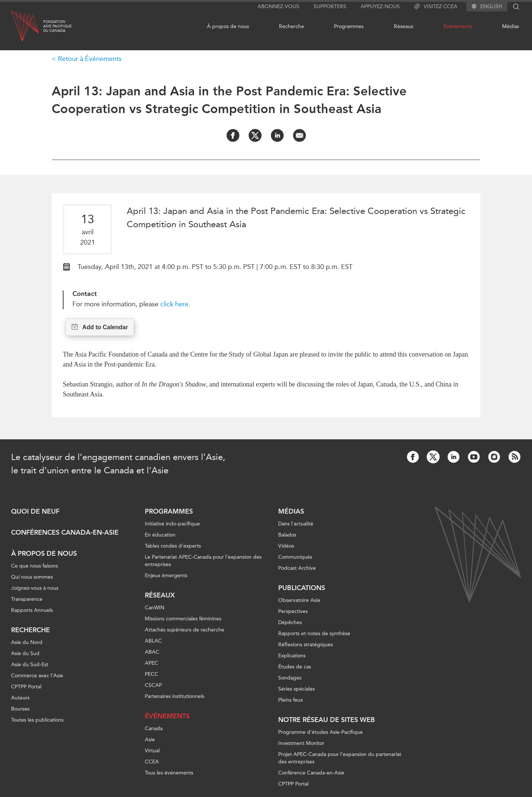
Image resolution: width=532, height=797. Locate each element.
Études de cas (295, 667)
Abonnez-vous (278, 6)
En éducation (160, 535)
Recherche (291, 26)
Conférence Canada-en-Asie (311, 773)
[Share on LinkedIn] (277, 135)
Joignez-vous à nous (35, 588)
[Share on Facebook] (233, 135)
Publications (302, 588)
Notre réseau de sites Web (327, 720)
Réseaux (404, 26)
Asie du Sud (25, 653)
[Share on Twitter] (255, 135)
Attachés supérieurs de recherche (185, 630)
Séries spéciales (296, 689)
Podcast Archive (297, 568)
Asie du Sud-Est (30, 665)
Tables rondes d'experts (173, 546)
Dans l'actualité (296, 524)
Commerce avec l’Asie (37, 676)
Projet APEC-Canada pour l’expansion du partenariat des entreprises (340, 758)
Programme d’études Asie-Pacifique (320, 732)
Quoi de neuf (35, 511)
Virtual (152, 751)
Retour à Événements (90, 59)
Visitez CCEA (436, 7)
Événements (458, 26)
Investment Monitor (301, 743)
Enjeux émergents (166, 575)
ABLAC (153, 641)
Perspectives (293, 611)
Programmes (349, 26)
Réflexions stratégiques (306, 645)
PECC (151, 674)
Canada (154, 728)
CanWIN (155, 608)
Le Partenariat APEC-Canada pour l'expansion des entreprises (203, 561)
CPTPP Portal (26, 687)
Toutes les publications (37, 720)
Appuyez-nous (380, 6)
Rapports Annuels (32, 610)
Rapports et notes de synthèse (314, 633)
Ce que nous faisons (35, 566)
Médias (511, 26)
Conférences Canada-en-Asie (65, 532)
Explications (292, 656)
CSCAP (153, 685)
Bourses (20, 709)
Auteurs (20, 698)
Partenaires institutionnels (175, 696)
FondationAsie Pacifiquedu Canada (57, 26)
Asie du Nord (27, 642)
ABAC (152, 652)
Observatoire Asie (299, 600)
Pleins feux (291, 700)
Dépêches (290, 622)
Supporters (330, 6)
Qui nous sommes (32, 577)
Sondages (290, 678)
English (491, 7)
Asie (150, 740)
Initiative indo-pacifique (172, 524)
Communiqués (295, 557)
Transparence (27, 599)
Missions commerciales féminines (183, 619)
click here (174, 304)
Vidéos (286, 546)
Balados (287, 535)
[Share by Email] (299, 135)
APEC (151, 663)
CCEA (152, 762)
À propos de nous (228, 26)
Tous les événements (169, 773)
